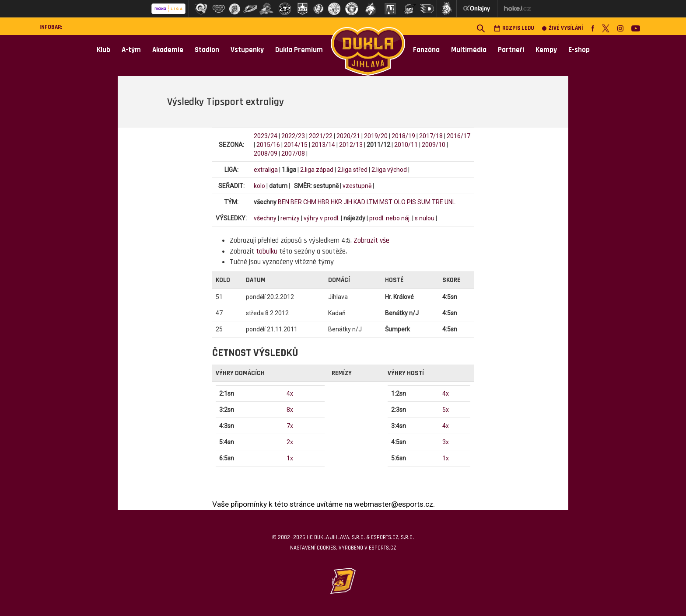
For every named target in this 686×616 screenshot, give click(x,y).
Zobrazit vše (371, 240)
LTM (372, 202)
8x (290, 410)
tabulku (267, 251)
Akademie (168, 50)
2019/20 (376, 136)
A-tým (131, 50)
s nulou (425, 218)
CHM (310, 202)
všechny (265, 218)
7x (290, 426)
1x (290, 458)
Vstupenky (247, 50)
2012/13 (351, 145)
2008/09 (266, 153)
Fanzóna (426, 50)
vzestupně (357, 186)
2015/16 (268, 145)
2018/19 (403, 136)
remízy (290, 218)
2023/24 (266, 136)
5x (446, 410)
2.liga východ (389, 170)
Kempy (546, 50)
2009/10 (434, 145)
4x (290, 393)
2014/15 (296, 145)
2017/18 (431, 136)
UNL (450, 202)
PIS (411, 202)
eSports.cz (382, 548)
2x (290, 442)
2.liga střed (352, 170)
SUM (424, 202)
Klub (103, 50)
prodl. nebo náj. (390, 218)
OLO (400, 202)
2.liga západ (317, 170)
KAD (359, 202)
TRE (437, 202)
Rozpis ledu (514, 28)
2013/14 (323, 145)
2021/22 (321, 136)
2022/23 (293, 136)
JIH (348, 202)
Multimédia (469, 50)
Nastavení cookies (313, 548)
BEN (283, 202)
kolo (259, 186)
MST (386, 202)
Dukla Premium (299, 50)
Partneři (511, 50)
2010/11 (406, 145)
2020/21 (348, 136)
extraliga (266, 170)
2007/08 (293, 153)
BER (296, 202)
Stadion (207, 50)
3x (446, 442)
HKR (336, 202)
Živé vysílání (563, 28)
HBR (324, 202)
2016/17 (458, 136)
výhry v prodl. (322, 218)
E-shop (579, 50)
